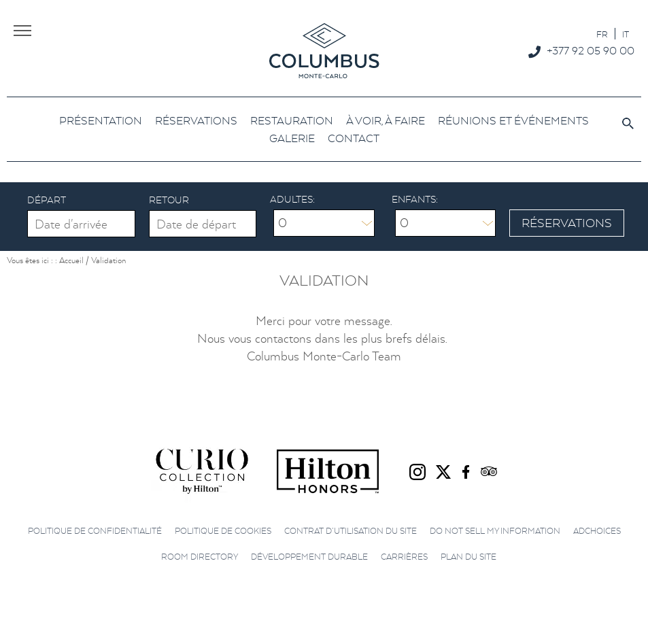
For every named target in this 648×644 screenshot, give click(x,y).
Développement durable (309, 557)
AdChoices (597, 531)
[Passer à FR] (602, 34)
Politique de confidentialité (95, 531)
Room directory (200, 557)
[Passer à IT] (626, 34)
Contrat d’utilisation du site (351, 531)
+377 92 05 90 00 (591, 50)
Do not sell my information (495, 531)
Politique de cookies (223, 531)
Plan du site (468, 557)
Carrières (404, 557)
